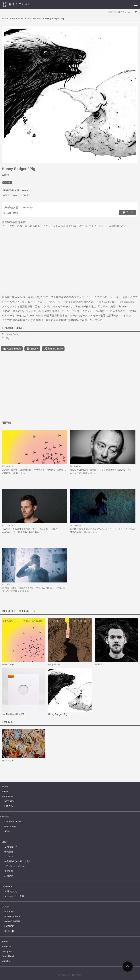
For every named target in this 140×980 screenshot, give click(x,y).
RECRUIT (9, 931)
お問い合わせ (11, 891)
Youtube (6, 961)
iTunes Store (53, 349)
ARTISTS (9, 801)
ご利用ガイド (11, 847)
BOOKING (9, 912)
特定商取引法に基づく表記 (17, 861)
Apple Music (12, 349)
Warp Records (34, 19)
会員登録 (112, 12)
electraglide (10, 827)
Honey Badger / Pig (58, 714)
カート (131, 12)
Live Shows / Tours (14, 822)
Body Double (8, 664)
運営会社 (9, 871)
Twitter (5, 942)
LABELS (8, 806)
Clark (8, 183)
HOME (5, 19)
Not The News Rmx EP (13, 714)
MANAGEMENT (12, 921)
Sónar (7, 831)
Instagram (7, 951)
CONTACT (7, 887)
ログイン (122, 12)
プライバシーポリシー (15, 866)
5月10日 (99, 664)
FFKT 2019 (7, 761)
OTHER (6, 907)
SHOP (5, 842)
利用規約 (9, 876)
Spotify (32, 349)
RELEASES (18, 19)
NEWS (5, 792)
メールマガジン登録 (14, 896)
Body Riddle (54, 664)
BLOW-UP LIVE (12, 917)
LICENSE (9, 926)
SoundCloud (8, 956)
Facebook (7, 947)
